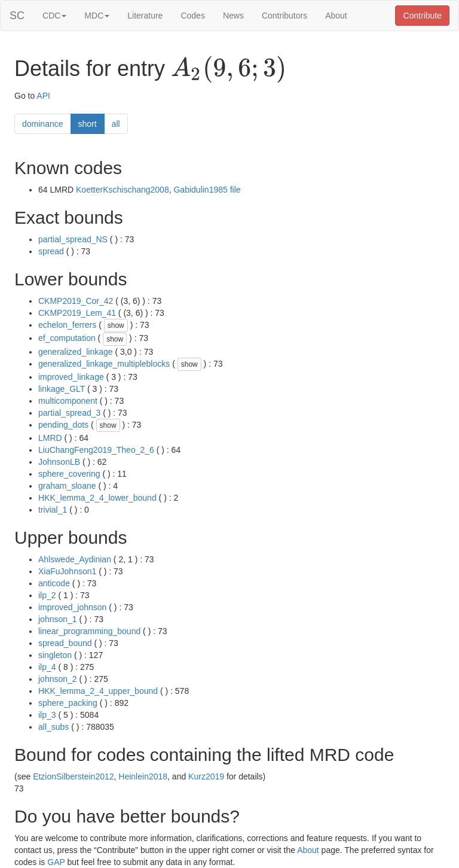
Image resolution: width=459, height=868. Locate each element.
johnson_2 (58, 679)
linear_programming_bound (89, 631)
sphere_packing (68, 703)
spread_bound (65, 643)
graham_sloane (67, 486)
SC (17, 16)
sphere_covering (69, 474)
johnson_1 (58, 619)
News (233, 16)
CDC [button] (54, 16)
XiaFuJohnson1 (67, 571)
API (43, 96)
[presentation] (229, 69)
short (88, 124)
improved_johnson (72, 607)
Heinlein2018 (143, 776)
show (116, 325)
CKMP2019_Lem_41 (77, 313)
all (116, 124)
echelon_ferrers (67, 325)
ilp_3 (47, 715)
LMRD (50, 438)
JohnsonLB (59, 462)
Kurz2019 (206, 776)
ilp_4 (47, 667)
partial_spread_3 (69, 413)
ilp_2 (47, 595)
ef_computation (67, 338)
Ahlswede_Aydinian (75, 559)
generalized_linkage (76, 352)
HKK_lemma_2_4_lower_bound (97, 498)
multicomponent (68, 401)
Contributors (284, 16)
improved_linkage (71, 377)
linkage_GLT (62, 389)
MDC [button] (97, 16)
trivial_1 (53, 510)
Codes (192, 16)
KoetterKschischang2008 (123, 190)
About (336, 16)
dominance (43, 124)
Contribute (422, 16)
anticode (54, 583)
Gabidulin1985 (200, 190)
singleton (55, 655)
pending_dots (63, 425)
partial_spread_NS (73, 239)
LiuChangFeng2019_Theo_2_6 (96, 450)
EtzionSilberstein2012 (73, 776)
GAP (56, 862)
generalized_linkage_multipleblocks (104, 364)
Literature (145, 16)
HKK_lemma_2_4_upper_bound (98, 691)
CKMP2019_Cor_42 (76, 301)
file (235, 190)
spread (51, 251)
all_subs (53, 727)
